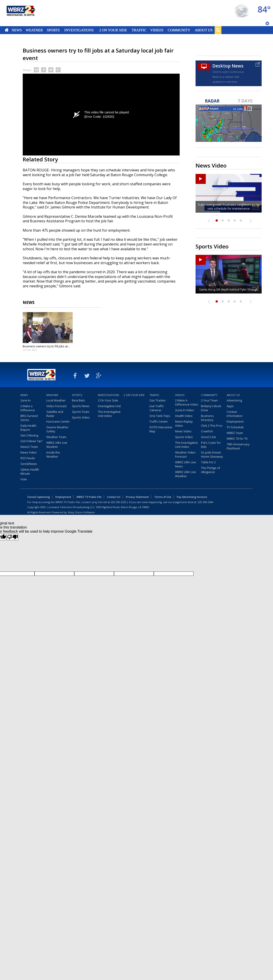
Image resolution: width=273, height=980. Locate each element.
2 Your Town (209, 400)
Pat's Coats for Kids (211, 445)
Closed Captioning (39, 497)
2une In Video (185, 410)
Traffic (139, 30)
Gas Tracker (158, 400)
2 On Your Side (113, 30)
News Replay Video (184, 424)
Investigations (79, 30)
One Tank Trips (160, 416)
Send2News (29, 464)
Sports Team (81, 412)
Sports (53, 30)
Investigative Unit (109, 406)
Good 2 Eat (208, 437)
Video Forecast (56, 406)
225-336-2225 (118, 502)
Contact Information (235, 414)
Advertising (234, 400)
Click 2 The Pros (212, 426)
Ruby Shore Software (81, 512)
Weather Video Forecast (185, 454)
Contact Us (114, 497)
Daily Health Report (28, 428)
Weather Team (56, 437)
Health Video (184, 416)
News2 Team (29, 447)
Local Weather (56, 400)
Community (179, 30)
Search (218, 30)
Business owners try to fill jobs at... (46, 346)
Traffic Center (159, 421)
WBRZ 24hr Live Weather (57, 445)
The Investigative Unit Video (109, 414)
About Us (204, 30)
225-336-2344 (205, 502)
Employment (235, 421)
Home (7, 30)
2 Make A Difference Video (187, 402)
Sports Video (81, 417)
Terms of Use (163, 497)
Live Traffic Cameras (157, 408)
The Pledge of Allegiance (211, 470)
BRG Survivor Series (29, 418)
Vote (24, 479)
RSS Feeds (28, 458)
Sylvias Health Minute (30, 471)
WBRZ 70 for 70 (237, 439)
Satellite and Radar (55, 414)
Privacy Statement (137, 497)
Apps (230, 406)
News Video (29, 452)
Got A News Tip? (31, 441)
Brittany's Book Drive (211, 408)
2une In (26, 400)
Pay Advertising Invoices (192, 497)
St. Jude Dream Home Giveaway (212, 454)
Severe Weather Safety (57, 429)
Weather (34, 30)
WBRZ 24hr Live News (186, 464)
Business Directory (207, 418)
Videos (157, 30)
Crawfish (207, 431)
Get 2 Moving (29, 435)
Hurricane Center (58, 421)
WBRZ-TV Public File (89, 497)
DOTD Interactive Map (161, 429)
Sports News (81, 406)
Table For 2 (208, 462)
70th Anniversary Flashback (238, 446)
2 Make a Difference (28, 408)
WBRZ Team (235, 433)
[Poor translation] (12, 537)
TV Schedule (235, 427)
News (17, 30)
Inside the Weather (53, 454)
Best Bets (78, 400)
